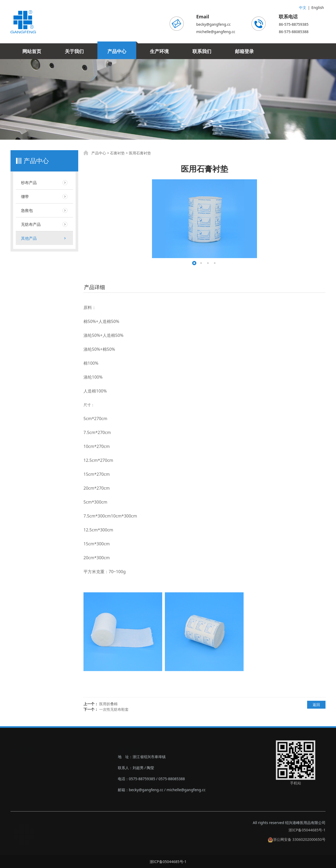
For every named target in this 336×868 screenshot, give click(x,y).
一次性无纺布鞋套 (114, 709)
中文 (303, 7)
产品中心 (117, 51)
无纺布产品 (31, 224)
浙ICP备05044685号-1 (307, 834)
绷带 (25, 196)
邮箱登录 (244, 51)
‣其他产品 (19, 805)
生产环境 (159, 51)
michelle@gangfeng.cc (216, 32)
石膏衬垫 (117, 153)
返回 (316, 705)
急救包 (27, 210)
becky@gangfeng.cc (213, 24)
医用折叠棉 (108, 704)
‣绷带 (15, 772)
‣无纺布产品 (20, 794)
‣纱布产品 (19, 760)
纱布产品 (29, 182)
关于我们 (74, 51)
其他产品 (29, 238)
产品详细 (94, 287)
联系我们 (202, 51)
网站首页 (32, 51)
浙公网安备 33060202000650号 (297, 843)
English (318, 7)
